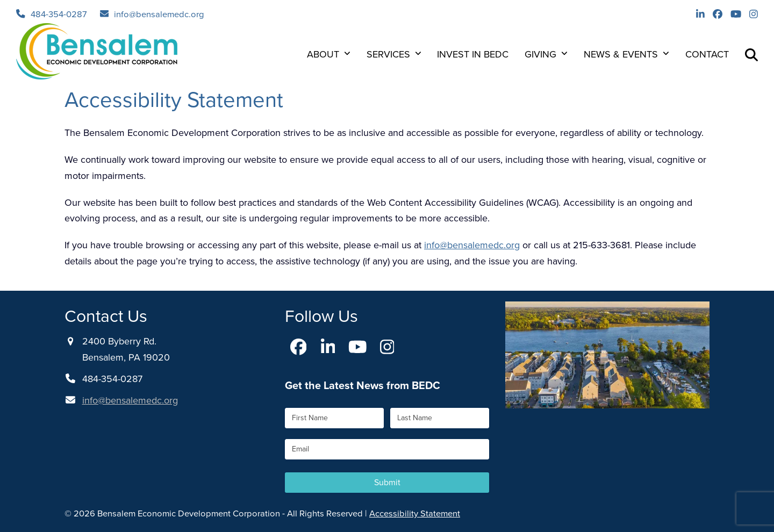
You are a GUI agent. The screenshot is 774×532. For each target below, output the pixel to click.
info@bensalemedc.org (159, 14)
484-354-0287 (59, 14)
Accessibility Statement (415, 513)
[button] (751, 54)
